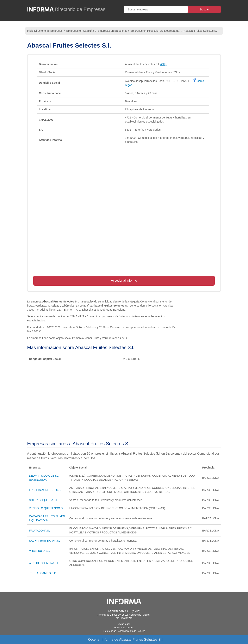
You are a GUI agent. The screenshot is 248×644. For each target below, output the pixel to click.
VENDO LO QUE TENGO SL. (47, 508)
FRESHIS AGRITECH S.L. (45, 490)
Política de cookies (124, 628)
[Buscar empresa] (156, 9)
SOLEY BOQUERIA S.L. (44, 500)
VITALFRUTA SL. (40, 551)
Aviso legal (124, 624)
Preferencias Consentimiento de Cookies (124, 631)
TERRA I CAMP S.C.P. (43, 573)
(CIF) (163, 64)
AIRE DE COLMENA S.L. (44, 563)
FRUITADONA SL (40, 531)
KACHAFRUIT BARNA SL (45, 541)
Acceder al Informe (124, 281)
